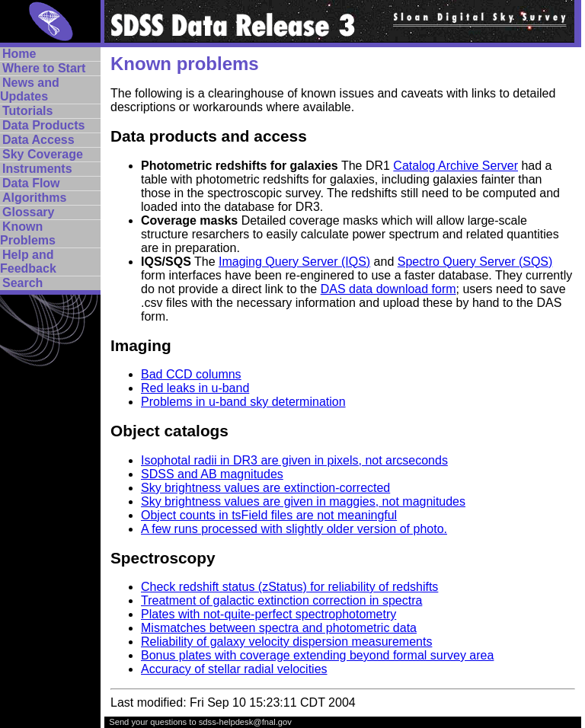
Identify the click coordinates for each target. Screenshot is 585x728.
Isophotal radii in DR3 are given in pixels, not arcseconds (294, 460)
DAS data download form (388, 289)
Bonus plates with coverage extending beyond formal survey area (317, 655)
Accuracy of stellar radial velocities (234, 669)
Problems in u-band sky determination (243, 402)
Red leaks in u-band (195, 388)
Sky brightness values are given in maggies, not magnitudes (303, 501)
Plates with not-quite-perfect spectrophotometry (269, 614)
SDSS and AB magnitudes (212, 474)
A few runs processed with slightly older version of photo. (294, 529)
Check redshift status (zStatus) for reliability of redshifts (289, 587)
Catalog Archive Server (456, 166)
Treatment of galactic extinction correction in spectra (281, 600)
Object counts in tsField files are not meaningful (269, 515)
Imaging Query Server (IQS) (294, 262)
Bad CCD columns (191, 374)
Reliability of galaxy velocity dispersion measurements (286, 642)
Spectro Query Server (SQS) (475, 262)
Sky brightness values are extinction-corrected (265, 488)
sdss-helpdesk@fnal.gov (245, 722)
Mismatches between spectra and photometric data (279, 628)
